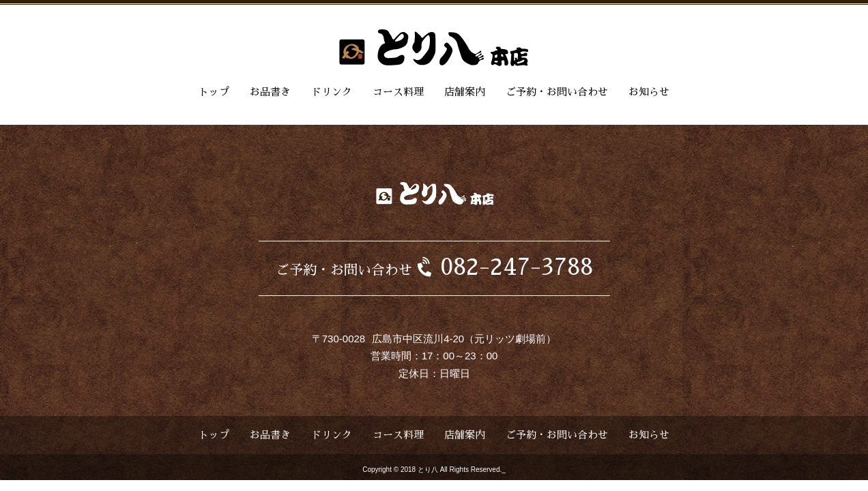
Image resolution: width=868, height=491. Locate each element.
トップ (214, 92)
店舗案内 (465, 92)
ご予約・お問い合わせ (557, 92)
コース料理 (398, 92)
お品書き (270, 92)
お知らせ (649, 92)
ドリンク (332, 92)
